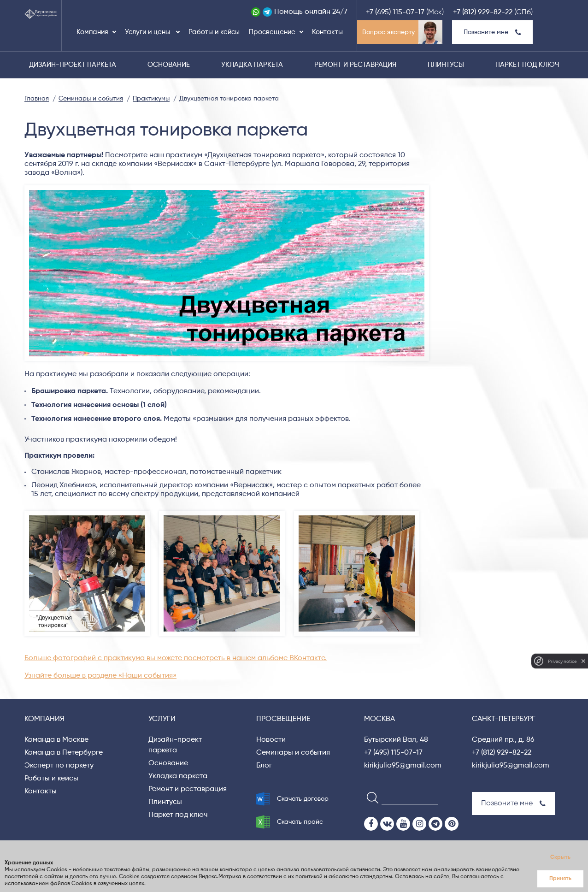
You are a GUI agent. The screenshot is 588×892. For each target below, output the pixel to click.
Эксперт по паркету (59, 766)
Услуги (162, 719)
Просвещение (272, 32)
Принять (560, 879)
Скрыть (560, 857)
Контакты (327, 32)
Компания (92, 32)
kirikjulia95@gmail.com (403, 766)
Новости (271, 740)
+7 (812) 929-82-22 (483, 12)
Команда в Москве (56, 740)
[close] (583, 661)
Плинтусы (446, 65)
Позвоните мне (492, 32)
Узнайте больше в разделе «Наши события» (100, 676)
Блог (264, 766)
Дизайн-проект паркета (73, 65)
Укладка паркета (252, 65)
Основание (169, 65)
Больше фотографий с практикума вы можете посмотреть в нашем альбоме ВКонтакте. (176, 658)
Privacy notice (562, 661)
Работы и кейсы (214, 32)
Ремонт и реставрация (355, 65)
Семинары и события (293, 753)
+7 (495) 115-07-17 (395, 12)
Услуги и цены (148, 32)
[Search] (370, 797)
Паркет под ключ (527, 65)
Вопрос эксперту (388, 32)
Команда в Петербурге (64, 753)
